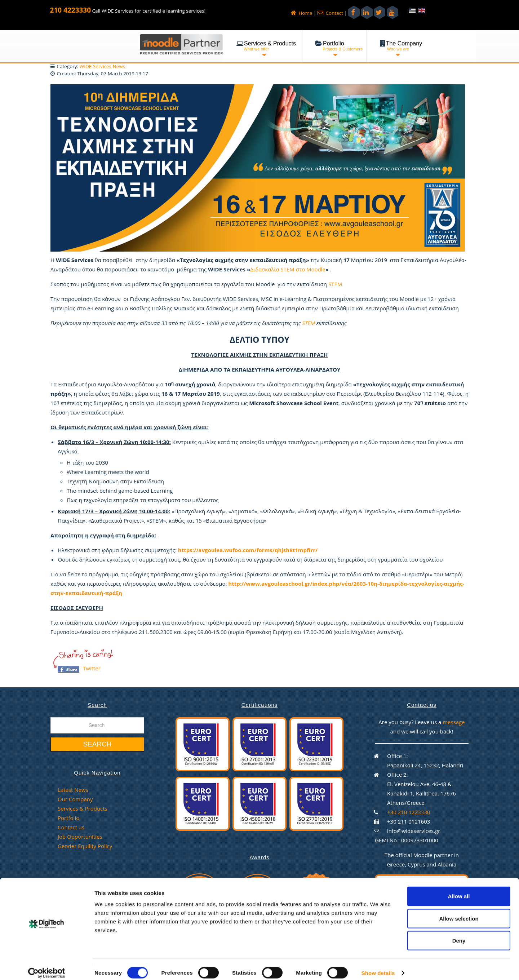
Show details (378, 966)
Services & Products (83, 808)
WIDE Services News (102, 66)
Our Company (75, 799)
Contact (330, 13)
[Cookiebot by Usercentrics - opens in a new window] (47, 966)
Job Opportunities (80, 837)
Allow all (459, 889)
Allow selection (459, 911)
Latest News (73, 790)
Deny (459, 933)
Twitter (92, 668)
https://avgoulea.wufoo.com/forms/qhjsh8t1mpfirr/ (248, 550)
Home (302, 13)
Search (97, 744)
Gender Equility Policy (85, 846)
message (454, 722)
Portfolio (68, 818)
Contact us (71, 827)
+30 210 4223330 (409, 812)
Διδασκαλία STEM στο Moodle (288, 269)
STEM (335, 284)
